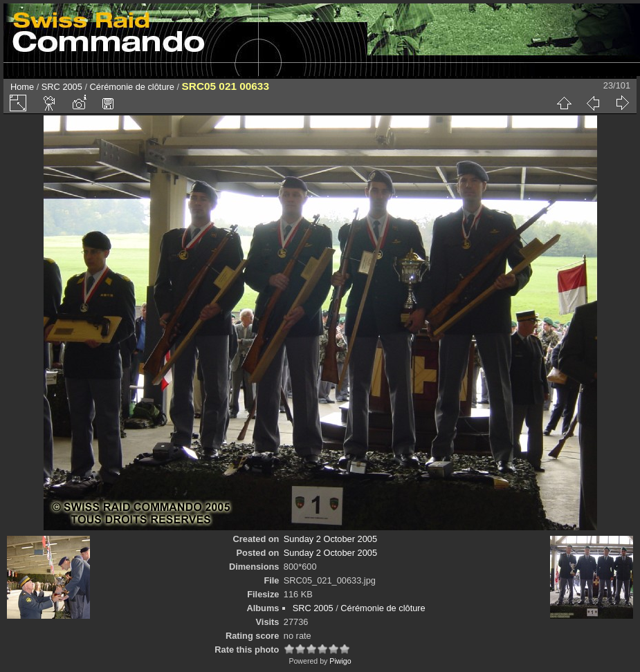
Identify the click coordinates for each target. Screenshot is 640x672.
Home (22, 87)
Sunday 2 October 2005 (330, 539)
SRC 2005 (62, 87)
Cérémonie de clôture (132, 87)
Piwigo (340, 661)
